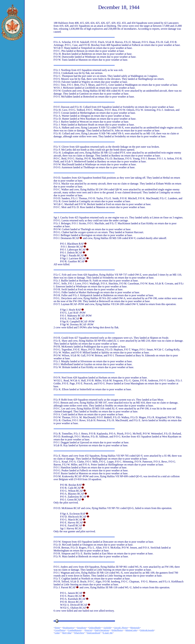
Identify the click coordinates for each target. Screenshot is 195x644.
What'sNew (79, 633)
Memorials (135, 628)
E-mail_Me (108, 633)
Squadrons (81, 628)
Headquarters (68, 628)
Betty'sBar (67, 633)
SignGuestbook (93, 633)
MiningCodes (131, 630)
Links (57, 633)
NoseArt (88, 630)
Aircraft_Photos (121, 628)
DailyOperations (102, 630)
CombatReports (75, 630)
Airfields (107, 628)
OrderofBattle (95, 628)
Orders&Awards (147, 630)
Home (57, 628)
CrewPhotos (60, 630)
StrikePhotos (117, 630)
